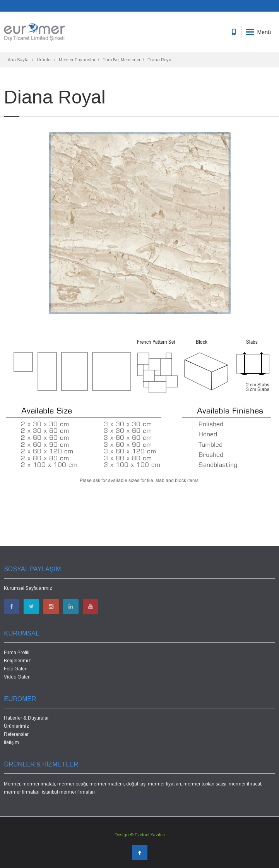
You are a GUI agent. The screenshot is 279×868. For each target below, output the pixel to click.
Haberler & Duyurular (26, 718)
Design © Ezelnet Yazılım (140, 835)
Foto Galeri (16, 669)
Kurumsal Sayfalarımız (28, 588)
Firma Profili (17, 653)
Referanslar (16, 734)
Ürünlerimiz (16, 726)
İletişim (11, 742)
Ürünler (44, 60)
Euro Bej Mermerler (122, 60)
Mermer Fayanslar (77, 60)
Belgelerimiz (17, 661)
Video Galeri (17, 677)
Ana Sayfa (18, 60)
